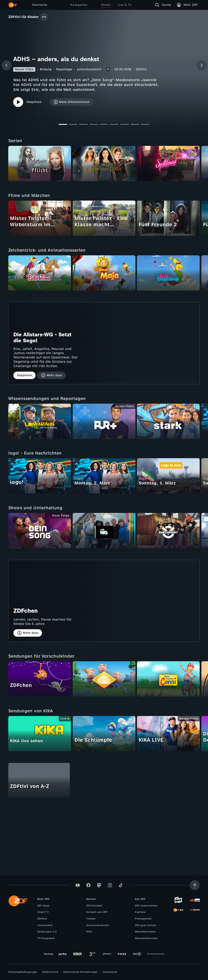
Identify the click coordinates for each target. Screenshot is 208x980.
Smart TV (43, 912)
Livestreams (45, 925)
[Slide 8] (135, 126)
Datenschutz (50, 972)
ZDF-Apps (43, 906)
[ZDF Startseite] (13, 5)
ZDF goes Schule (145, 925)
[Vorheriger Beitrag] (7, 65)
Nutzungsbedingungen (23, 972)
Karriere (140, 912)
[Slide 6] (114, 126)
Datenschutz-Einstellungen (80, 972)
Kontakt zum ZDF (97, 912)
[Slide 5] (104, 126)
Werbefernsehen (145, 932)
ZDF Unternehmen (146, 906)
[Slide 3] (83, 126)
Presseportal (143, 919)
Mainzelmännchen (146, 938)
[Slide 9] (145, 126)
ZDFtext (42, 919)
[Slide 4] (94, 126)
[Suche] (164, 5)
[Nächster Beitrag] (201, 65)
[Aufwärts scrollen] (195, 885)
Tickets (91, 919)
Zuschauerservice (97, 925)
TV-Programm (46, 938)
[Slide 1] (63, 126)
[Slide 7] (125, 126)
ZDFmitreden (94, 906)
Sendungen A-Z (47, 932)
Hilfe (89, 932)
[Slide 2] (73, 126)
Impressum (110, 972)
